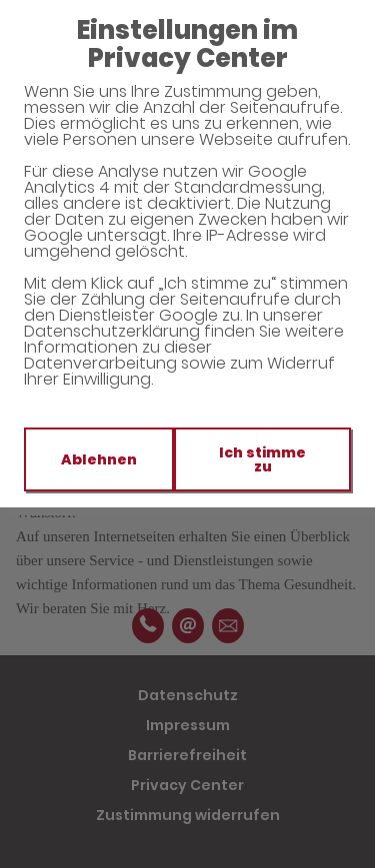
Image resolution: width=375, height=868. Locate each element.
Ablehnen (99, 459)
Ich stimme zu (262, 459)
